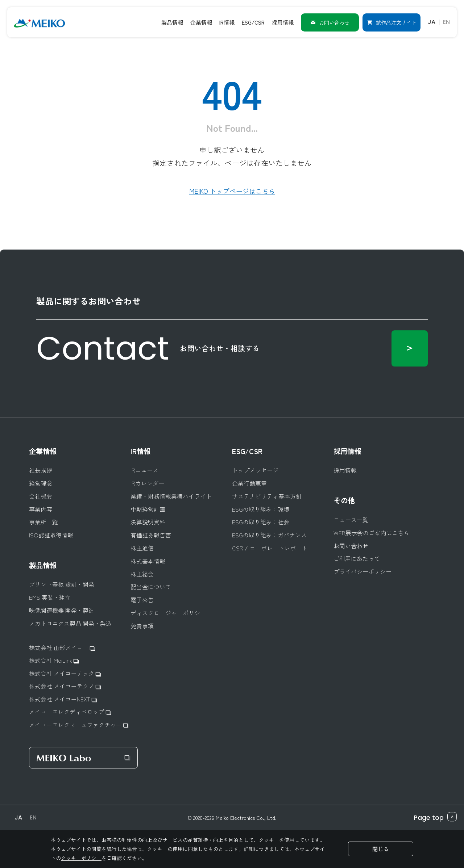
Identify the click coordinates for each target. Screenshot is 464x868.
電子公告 (142, 599)
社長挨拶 (41, 470)
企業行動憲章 (249, 483)
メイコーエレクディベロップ (70, 712)
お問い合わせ (330, 22)
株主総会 (142, 573)
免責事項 (142, 625)
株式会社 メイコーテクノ (65, 686)
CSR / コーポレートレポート (270, 547)
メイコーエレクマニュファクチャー (79, 725)
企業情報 (43, 450)
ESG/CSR (248, 450)
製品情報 (43, 565)
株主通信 (142, 547)
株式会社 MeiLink (54, 660)
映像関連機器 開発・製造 (62, 610)
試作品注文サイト (391, 22)
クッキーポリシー (81, 858)
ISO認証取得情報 (51, 534)
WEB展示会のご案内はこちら (371, 532)
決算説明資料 (148, 522)
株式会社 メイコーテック (65, 673)
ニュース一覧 (351, 519)
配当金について (151, 586)
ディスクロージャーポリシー (168, 612)
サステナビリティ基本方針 (267, 496)
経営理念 (41, 483)
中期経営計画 (148, 509)
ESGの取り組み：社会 (261, 522)
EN (446, 22)
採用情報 (348, 450)
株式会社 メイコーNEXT (63, 699)
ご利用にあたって (357, 558)
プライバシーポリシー (362, 571)
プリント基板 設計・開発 (62, 584)
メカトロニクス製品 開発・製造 (70, 623)
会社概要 (41, 496)
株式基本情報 (148, 560)
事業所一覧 (43, 522)
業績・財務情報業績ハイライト (171, 496)
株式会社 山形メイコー (62, 647)
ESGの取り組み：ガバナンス (269, 534)
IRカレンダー (147, 483)
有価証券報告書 (151, 534)
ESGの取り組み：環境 (261, 509)
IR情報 (141, 450)
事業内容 (41, 509)
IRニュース (144, 470)
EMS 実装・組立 (50, 597)
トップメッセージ (255, 470)
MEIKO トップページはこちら (232, 191)
